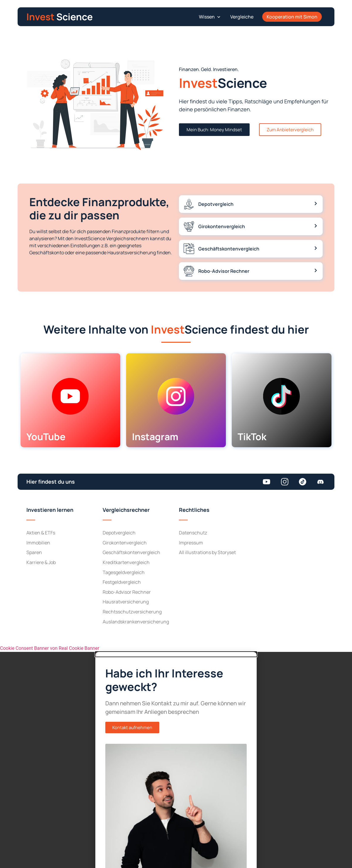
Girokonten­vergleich (125, 543)
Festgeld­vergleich (122, 582)
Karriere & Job (41, 562)
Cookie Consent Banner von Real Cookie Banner (50, 648)
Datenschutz (193, 533)
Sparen (34, 552)
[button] (209, 17)
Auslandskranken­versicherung (136, 622)
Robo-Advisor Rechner (127, 592)
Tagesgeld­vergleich (124, 572)
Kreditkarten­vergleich (126, 562)
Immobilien (38, 543)
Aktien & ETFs (41, 533)
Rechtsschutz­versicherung (132, 612)
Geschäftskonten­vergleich (131, 552)
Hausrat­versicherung (126, 602)
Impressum (191, 543)
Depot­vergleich (119, 533)
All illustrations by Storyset (207, 552)
